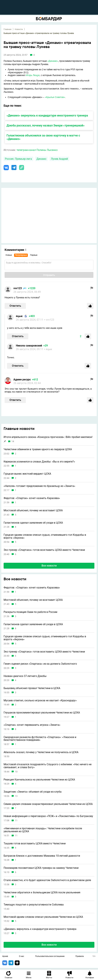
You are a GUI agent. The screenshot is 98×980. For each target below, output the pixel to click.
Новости (19, 29)
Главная (8, 29)
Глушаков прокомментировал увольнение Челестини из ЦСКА (42, 713)
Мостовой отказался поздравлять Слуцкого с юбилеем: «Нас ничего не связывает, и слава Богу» (48, 766)
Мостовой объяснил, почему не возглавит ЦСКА (33, 510)
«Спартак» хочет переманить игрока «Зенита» (32, 725)
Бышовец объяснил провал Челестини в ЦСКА (32, 688)
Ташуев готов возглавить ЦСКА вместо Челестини (35, 844)
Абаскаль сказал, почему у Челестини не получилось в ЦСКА (41, 752)
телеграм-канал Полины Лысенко (37, 150)
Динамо (41, 159)
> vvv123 (49, 320)
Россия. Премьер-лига (18, 159)
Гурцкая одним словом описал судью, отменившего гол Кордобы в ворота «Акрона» (45, 536)
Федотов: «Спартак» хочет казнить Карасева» (32, 498)
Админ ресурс (22, 380)
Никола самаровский (29, 346)
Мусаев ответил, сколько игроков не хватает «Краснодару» (40, 701)
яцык (19, 316)
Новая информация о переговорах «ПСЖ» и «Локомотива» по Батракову (48, 816)
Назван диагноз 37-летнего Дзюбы (25, 676)
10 (16, 772)
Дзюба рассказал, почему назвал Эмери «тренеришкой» (46, 125)
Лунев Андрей (59, 159)
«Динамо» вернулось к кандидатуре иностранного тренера (47, 115)
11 (16, 821)
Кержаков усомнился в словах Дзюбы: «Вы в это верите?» (39, 462)
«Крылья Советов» (55, 97)
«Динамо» (53, 61)
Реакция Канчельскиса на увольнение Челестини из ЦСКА (39, 780)
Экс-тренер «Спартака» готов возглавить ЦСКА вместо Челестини (44, 550)
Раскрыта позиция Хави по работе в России (30, 612)
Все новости (49, 566)
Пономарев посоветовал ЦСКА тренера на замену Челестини (41, 868)
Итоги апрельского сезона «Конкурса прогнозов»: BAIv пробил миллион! (48, 437)
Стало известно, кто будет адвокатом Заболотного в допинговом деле (47, 880)
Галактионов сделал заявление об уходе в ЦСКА (33, 523)
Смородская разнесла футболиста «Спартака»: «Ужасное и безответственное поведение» (40, 739)
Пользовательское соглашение (50, 956)
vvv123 (18, 288)
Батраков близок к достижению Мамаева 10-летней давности (42, 856)
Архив (5, 956)
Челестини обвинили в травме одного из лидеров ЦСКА (38, 449)
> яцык (48, 349)
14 (13, 441)
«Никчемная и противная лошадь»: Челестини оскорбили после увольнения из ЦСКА (43, 830)
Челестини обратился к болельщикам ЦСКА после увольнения (42, 893)
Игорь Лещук (33, 75)
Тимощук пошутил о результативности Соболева (34, 905)
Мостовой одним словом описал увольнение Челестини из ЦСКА (43, 917)
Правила (80, 956)
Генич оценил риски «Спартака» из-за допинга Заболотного (40, 664)
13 (16, 796)
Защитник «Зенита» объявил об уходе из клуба (33, 792)
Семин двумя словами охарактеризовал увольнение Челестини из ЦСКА (48, 804)
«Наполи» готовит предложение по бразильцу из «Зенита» (39, 486)
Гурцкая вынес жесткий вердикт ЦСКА (27, 474)
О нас (22, 956)
